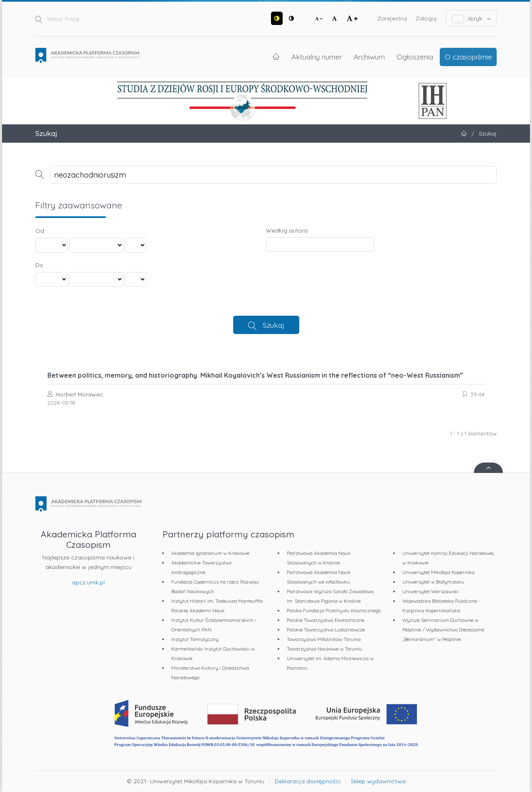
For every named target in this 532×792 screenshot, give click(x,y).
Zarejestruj (392, 18)
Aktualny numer (317, 57)
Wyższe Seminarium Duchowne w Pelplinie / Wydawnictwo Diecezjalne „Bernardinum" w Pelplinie (443, 630)
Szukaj (273, 325)
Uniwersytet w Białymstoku (433, 582)
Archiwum (369, 57)
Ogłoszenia (415, 57)
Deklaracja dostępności (308, 781)
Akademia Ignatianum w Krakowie (210, 553)
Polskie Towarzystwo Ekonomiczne (326, 620)
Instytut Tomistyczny (195, 639)
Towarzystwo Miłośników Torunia (324, 639)
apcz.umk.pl (88, 582)
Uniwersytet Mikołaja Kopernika (438, 572)
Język (472, 19)
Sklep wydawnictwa (378, 781)
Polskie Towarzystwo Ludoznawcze (326, 630)
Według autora (287, 230)
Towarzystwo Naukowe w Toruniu (324, 649)
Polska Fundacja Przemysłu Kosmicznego (334, 610)
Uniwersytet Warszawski (431, 591)
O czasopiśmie (468, 57)
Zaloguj (426, 18)
